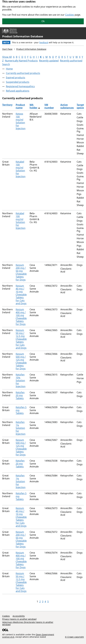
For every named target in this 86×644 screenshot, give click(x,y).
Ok (43, 21)
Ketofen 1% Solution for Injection (21, 428)
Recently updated (49, 61)
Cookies (70, 15)
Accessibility (19, 616)
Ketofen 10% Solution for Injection (21, 380)
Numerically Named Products (21, 61)
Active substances (67, 106)
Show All (7, 57)
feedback (44, 42)
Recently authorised (71, 61)
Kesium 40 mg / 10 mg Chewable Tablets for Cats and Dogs (21, 295)
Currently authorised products (23, 73)
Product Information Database (23, 36)
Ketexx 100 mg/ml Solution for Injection (21, 121)
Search (6, 64)
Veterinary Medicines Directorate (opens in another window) (28, 623)
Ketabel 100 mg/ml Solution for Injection (21, 169)
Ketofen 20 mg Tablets (20, 395)
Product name (20, 106)
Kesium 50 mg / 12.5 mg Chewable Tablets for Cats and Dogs (21, 339)
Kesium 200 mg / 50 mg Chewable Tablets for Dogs (21, 272)
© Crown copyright (74, 637)
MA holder (34, 106)
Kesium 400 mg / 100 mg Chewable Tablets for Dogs (21, 317)
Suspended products (18, 82)
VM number (49, 106)
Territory (7, 105)
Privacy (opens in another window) (19, 619)
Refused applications (18, 91)
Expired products (16, 78)
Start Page (7, 49)
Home (9, 69)
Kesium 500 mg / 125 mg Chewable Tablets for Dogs (21, 361)
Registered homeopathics (20, 86)
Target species (81, 106)
